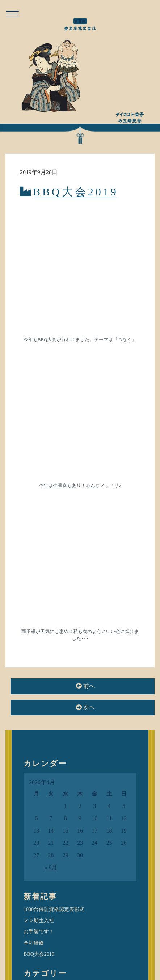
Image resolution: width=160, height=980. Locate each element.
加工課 (36, 667)
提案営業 (38, 678)
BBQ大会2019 (76, 192)
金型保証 (38, 710)
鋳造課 (36, 743)
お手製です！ (39, 572)
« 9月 (51, 508)
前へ (85, 326)
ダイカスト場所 (41, 649)
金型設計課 (41, 732)
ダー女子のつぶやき (46, 638)
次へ (85, 347)
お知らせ (34, 627)
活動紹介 (34, 660)
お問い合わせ (60, 956)
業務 (34, 700)
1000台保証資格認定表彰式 (54, 549)
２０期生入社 (39, 561)
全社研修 (34, 583)
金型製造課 (41, 721)
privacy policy (94, 956)
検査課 (36, 689)
